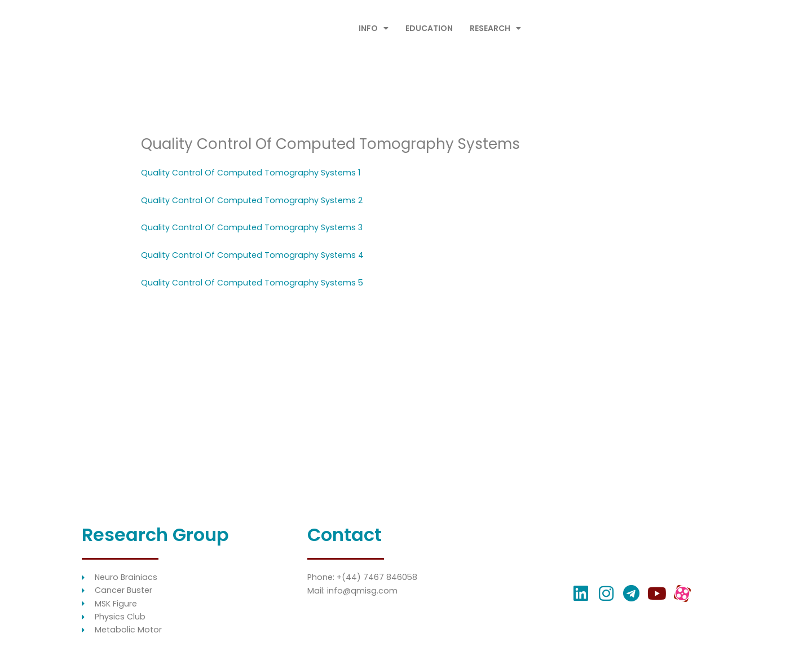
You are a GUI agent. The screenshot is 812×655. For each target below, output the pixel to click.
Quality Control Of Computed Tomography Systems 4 (255, 255)
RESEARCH (495, 28)
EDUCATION (429, 28)
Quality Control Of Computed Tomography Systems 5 (255, 282)
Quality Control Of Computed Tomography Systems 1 (253, 172)
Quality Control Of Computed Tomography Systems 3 (255, 227)
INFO (374, 28)
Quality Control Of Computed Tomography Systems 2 (254, 200)
